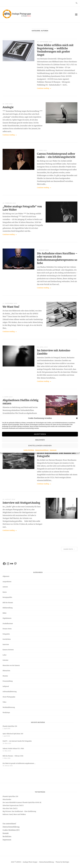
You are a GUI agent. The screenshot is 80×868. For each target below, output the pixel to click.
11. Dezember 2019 (10, 303)
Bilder (5, 613)
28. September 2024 (45, 42)
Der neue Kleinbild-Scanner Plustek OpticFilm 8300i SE (22, 802)
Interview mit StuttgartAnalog (21, 503)
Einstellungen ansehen (40, 449)
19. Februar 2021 (9, 203)
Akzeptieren (40, 438)
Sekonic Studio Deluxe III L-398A (13, 749)
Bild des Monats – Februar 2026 (13, 756)
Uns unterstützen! (9, 824)
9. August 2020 (43, 250)
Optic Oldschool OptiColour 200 (13, 734)
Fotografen (6, 634)
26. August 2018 (9, 499)
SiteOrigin (66, 862)
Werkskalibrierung (9, 707)
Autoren (5, 587)
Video (4, 702)
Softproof (6, 686)
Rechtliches (7, 837)
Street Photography (9, 697)
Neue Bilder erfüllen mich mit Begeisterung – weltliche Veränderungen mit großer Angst (55, 50)
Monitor (5, 676)
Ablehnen (40, 443)
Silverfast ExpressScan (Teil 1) (13, 805)
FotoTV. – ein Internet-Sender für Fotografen (17, 741)
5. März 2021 (42, 150)
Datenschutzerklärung (42, 454)
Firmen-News (7, 629)
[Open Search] (77, 3)
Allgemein (6, 576)
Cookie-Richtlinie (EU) (11, 830)
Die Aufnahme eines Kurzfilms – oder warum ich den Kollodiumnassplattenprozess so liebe (57, 258)
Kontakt (6, 833)
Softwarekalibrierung (10, 692)
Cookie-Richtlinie (29, 454)
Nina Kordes (7, 799)
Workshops (6, 713)
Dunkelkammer (8, 624)
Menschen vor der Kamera (11, 665)
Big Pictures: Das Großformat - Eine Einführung (19, 811)
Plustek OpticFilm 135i (10, 726)
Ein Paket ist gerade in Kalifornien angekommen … (19, 763)
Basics (5, 592)
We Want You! (11, 307)
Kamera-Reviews (8, 650)
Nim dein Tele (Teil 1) (10, 808)
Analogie (8, 107)
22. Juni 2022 (8, 104)
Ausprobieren (7, 582)
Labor (5, 655)
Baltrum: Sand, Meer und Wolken (14, 814)
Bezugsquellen (7, 597)
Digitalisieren (7, 618)
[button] (77, 422)
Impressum (53, 454)
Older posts (69, 549)
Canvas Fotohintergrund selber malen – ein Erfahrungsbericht (56, 155)
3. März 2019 (8, 397)
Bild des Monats (8, 603)
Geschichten (7, 639)
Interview (6, 645)
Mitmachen (6, 671)
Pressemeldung (8, 681)
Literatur (5, 660)
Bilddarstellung (8, 608)
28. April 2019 (42, 347)
